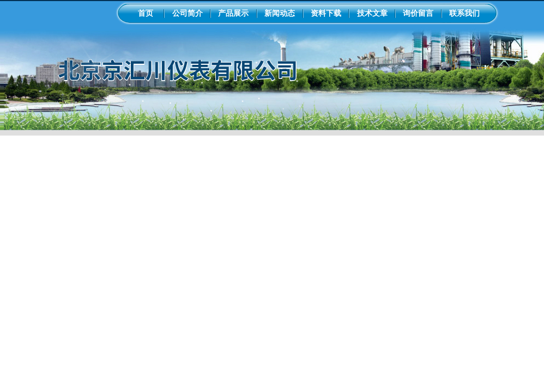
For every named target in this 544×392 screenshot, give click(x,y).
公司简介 (188, 13)
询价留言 (418, 13)
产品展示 (233, 13)
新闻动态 (280, 13)
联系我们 (464, 13)
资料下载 (326, 13)
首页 (146, 13)
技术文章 (372, 13)
